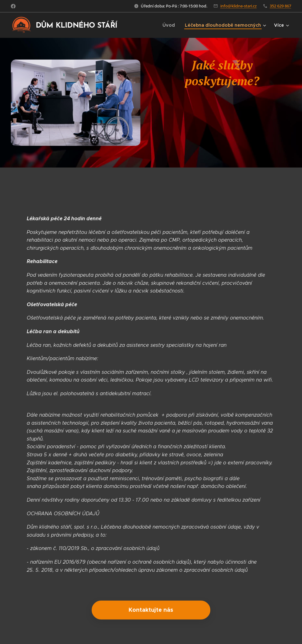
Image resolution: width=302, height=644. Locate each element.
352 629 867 (280, 6)
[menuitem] (173, 25)
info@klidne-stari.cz (238, 6)
